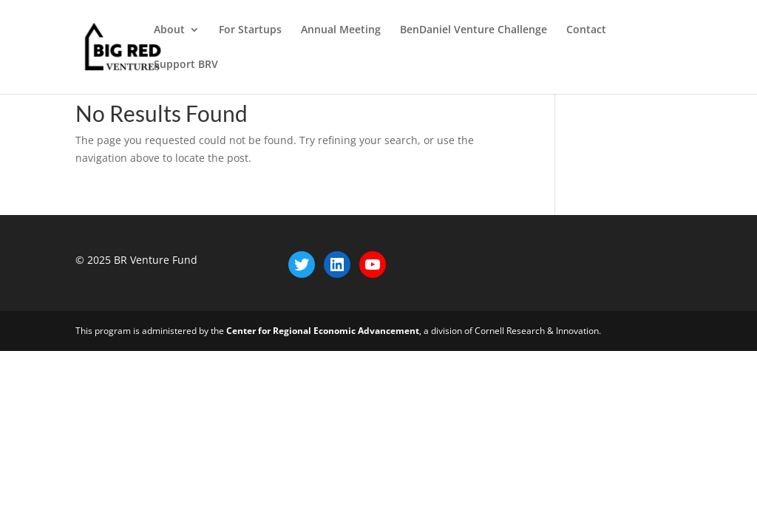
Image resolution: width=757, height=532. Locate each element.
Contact (586, 30)
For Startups (250, 30)
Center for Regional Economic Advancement (323, 331)
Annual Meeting (341, 30)
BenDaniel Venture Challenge (473, 30)
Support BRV (186, 65)
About (169, 30)
